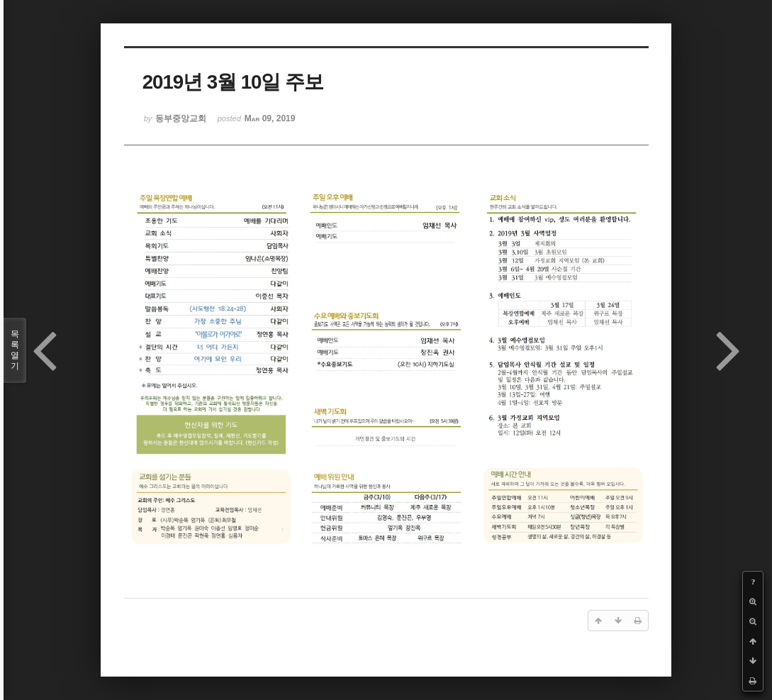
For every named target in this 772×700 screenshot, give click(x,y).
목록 (15, 350)
